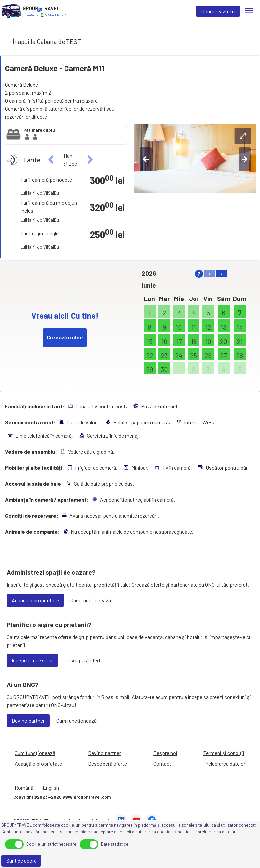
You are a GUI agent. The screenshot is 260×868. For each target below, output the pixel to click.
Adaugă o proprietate (35, 600)
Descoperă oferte (84, 660)
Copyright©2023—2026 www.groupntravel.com (62, 797)
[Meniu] (249, 11)
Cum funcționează (91, 600)
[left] (51, 160)
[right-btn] (245, 159)
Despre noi (165, 753)
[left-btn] (146, 159)
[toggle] (14, 844)
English (51, 787)
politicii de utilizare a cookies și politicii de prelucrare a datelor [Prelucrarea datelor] (177, 832)
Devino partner (28, 721)
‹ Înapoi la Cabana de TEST (44, 41)
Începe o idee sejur (32, 660)
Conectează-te (218, 11)
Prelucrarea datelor (224, 763)
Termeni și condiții (224, 753)
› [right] (221, 274)
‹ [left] (210, 274)
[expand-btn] (243, 136)
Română (24, 787)
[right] (89, 160)
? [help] (199, 274)
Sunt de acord (21, 861)
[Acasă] (11, 11)
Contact (162, 763)
